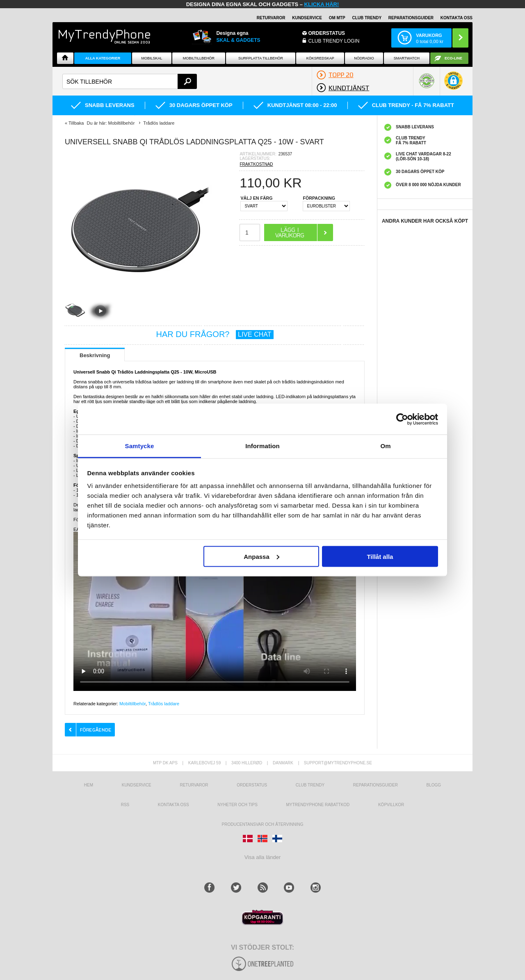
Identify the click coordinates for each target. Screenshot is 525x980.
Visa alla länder (263, 857)
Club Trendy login (334, 41)
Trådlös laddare (164, 704)
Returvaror (194, 785)
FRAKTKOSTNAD (256, 164)
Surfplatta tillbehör (261, 58)
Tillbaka (76, 123)
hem (89, 785)
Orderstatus (252, 785)
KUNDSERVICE (307, 18)
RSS (125, 805)
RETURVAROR (271, 18)
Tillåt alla (380, 556)
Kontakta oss (173, 805)
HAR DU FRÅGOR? (215, 334)
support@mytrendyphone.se (338, 763)
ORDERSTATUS (327, 33)
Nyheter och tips (237, 805)
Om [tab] (385, 446)
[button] (453, 85)
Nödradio (364, 58)
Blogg (434, 785)
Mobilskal (152, 58)
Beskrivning (95, 355)
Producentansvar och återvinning (263, 824)
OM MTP (337, 18)
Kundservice (137, 785)
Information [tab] (262, 446)
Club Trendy (367, 18)
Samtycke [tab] (140, 446)
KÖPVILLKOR (391, 805)
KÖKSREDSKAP (320, 58)
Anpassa (261, 556)
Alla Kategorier (103, 58)
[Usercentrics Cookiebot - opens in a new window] (402, 419)
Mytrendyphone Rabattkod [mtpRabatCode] (318, 805)
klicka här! (322, 4)
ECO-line (453, 58)
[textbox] (130, 81)
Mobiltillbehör (199, 58)
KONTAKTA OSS (457, 18)
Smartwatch (407, 58)
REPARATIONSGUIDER (411, 18)
